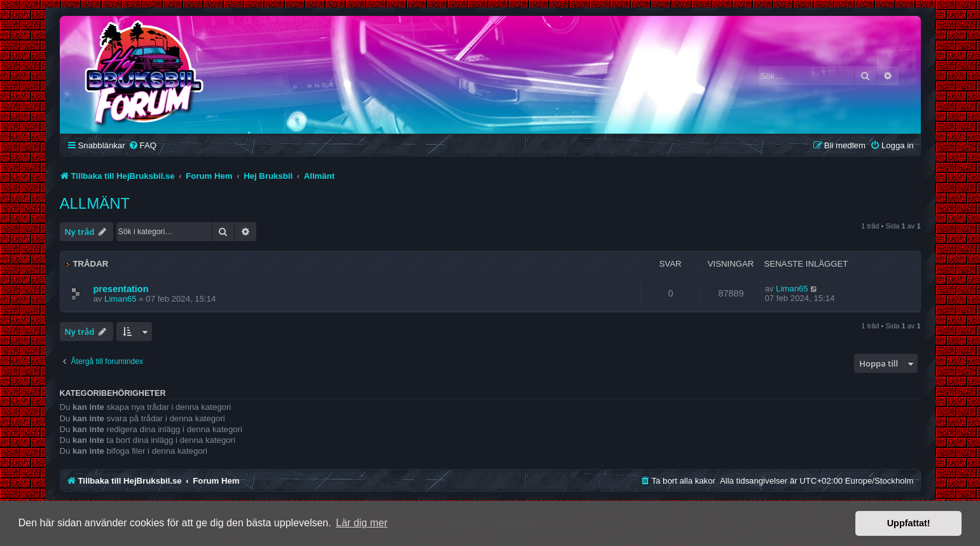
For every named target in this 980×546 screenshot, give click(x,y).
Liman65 (121, 299)
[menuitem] (142, 145)
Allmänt (95, 203)
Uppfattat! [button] (909, 523)
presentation (121, 289)
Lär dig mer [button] (362, 523)
